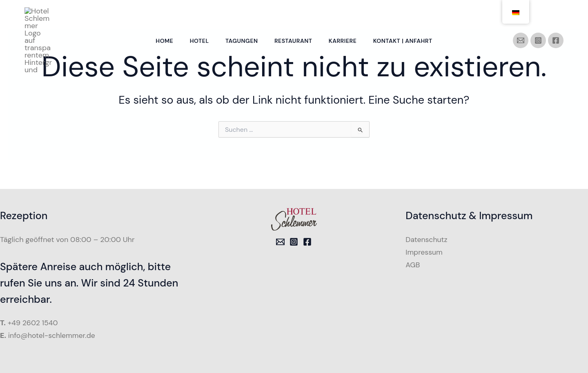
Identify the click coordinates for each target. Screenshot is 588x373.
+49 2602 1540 (33, 323)
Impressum (424, 252)
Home (161, 15)
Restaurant (294, 15)
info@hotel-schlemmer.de (53, 335)
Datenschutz (427, 240)
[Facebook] (556, 14)
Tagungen (241, 15)
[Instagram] (538, 14)
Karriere (345, 15)
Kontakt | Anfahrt (406, 15)
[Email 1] (280, 242)
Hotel (197, 15)
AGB (413, 264)
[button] (18, 355)
